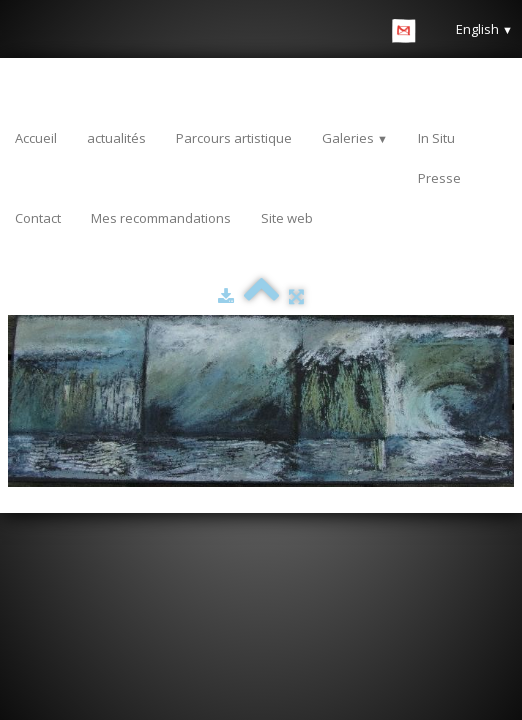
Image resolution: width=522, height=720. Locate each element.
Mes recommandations (161, 218)
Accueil (36, 138)
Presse (439, 178)
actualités (116, 138)
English (484, 29)
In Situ (436, 138)
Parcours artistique (234, 138)
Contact (38, 218)
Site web (287, 218)
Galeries (355, 138)
